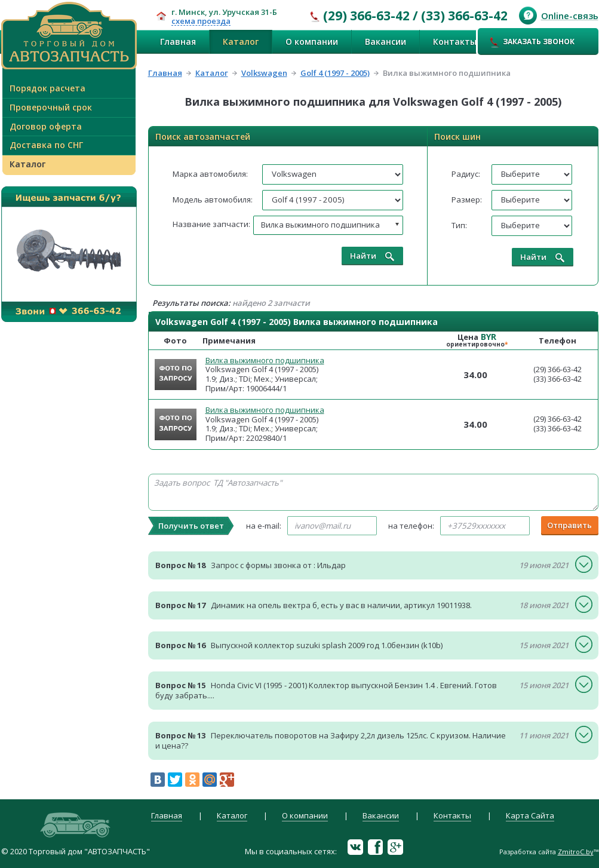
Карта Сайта (530, 816)
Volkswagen (264, 73)
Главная (178, 42)
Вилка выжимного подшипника (265, 360)
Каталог (241, 42)
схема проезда (201, 22)
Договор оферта (46, 126)
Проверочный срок (51, 107)
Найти (372, 256)
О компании (312, 42)
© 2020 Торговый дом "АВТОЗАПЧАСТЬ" (76, 851)
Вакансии (385, 42)
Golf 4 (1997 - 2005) (335, 73)
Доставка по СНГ (46, 145)
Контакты (455, 42)
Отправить (569, 525)
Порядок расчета (47, 88)
